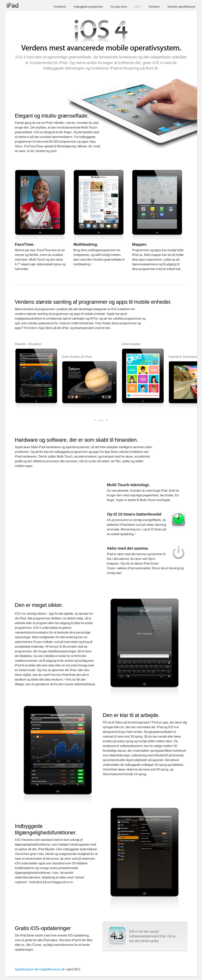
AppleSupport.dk (26, 969)
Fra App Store (119, 7)
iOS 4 (138, 7)
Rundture (154, 7)
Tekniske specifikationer (181, 7)
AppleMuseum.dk (52, 969)
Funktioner (60, 7)
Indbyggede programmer (88, 7)
